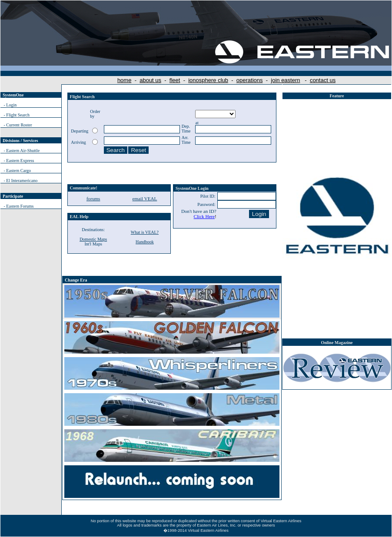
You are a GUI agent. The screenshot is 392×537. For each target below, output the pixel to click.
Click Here (204, 216)
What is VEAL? (145, 232)
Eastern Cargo (18, 171)
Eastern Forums (20, 206)
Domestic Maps (93, 239)
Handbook (145, 242)
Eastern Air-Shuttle (23, 151)
